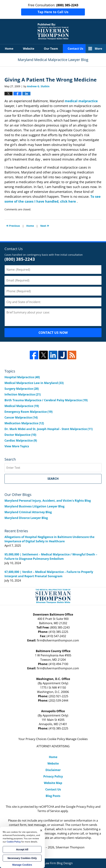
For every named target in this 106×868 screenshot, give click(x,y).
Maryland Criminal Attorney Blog (28, 512)
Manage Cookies (77, 739)
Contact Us (75, 49)
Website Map (53, 783)
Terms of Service (49, 811)
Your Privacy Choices (32, 739)
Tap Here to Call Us (53, 12)
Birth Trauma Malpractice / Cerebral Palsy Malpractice (46, 400)
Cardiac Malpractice (21, 440)
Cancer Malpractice (21, 417)
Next (45, 225)
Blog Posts (53, 796)
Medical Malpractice (22, 406)
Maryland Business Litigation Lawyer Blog (34, 506)
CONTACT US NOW (53, 333)
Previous (13, 225)
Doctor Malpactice (20, 435)
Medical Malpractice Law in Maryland (34, 383)
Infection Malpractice (23, 394)
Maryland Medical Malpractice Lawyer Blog (53, 31)
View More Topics (17, 446)
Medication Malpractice (24, 423)
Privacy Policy (53, 776)
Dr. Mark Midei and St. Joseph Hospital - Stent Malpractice (49, 429)
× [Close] (41, 830)
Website (29, 49)
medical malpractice (81, 101)
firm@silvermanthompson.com (58, 640)
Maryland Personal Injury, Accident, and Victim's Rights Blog (48, 501)
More (98, 49)
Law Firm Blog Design (53, 863)
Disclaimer (53, 770)
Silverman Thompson (70, 847)
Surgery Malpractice (22, 389)
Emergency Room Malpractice (28, 412)
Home (9, 49)
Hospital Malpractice (22, 377)
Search (53, 479)
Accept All (22, 849)
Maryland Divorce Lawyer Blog (26, 518)
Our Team (51, 49)
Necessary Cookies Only (22, 858)
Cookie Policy (56, 739)
